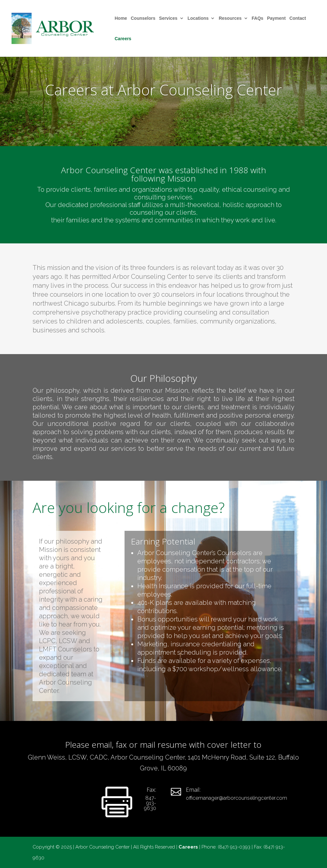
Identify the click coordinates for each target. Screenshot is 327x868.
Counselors (143, 18)
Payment (276, 18)
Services (168, 18)
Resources (230, 18)
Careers (123, 39)
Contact (298, 18)
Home (121, 18)
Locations (198, 18)
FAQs (258, 18)
